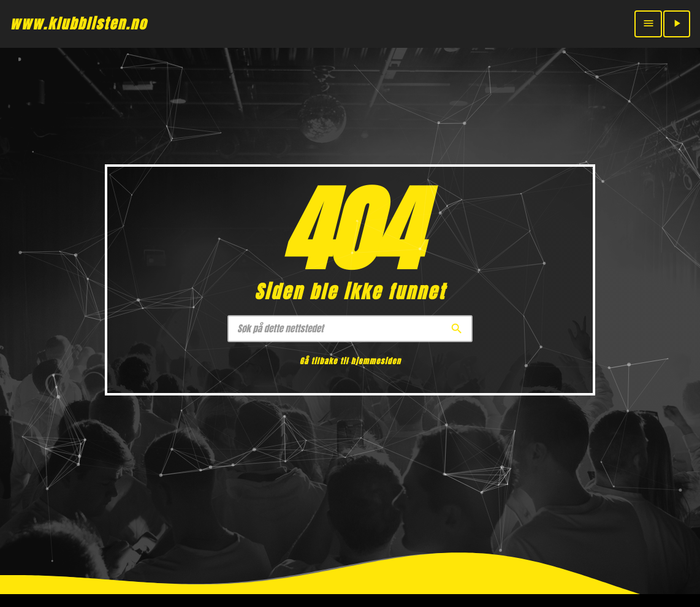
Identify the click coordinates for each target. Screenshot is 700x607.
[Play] (677, 24)
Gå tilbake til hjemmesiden (350, 361)
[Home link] (78, 24)
